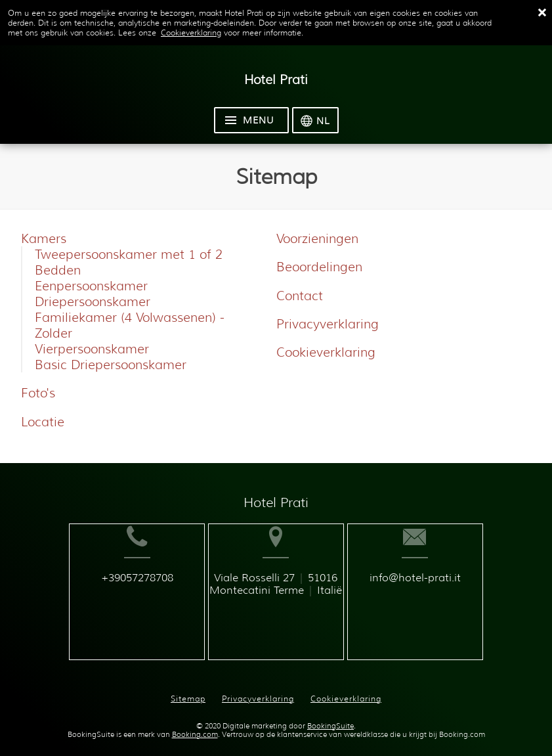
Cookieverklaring (191, 33)
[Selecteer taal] (315, 120)
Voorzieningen (317, 238)
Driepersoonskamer (93, 301)
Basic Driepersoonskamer (111, 365)
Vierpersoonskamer (92, 349)
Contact (300, 296)
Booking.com (195, 724)
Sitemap (188, 688)
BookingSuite (330, 716)
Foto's (38, 393)
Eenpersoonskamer (91, 286)
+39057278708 (119, 599)
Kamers (44, 238)
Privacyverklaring (328, 324)
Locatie (43, 422)
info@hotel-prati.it (435, 599)
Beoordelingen (319, 267)
